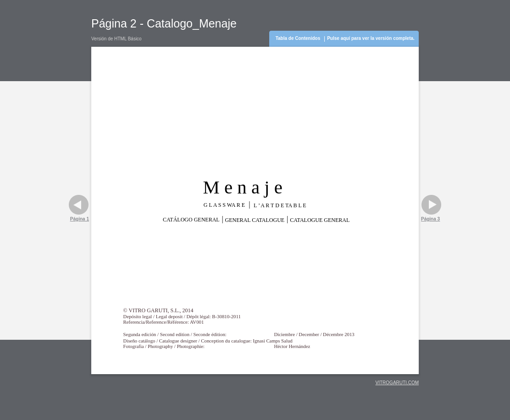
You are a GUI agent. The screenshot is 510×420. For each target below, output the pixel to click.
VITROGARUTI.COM (397, 383)
